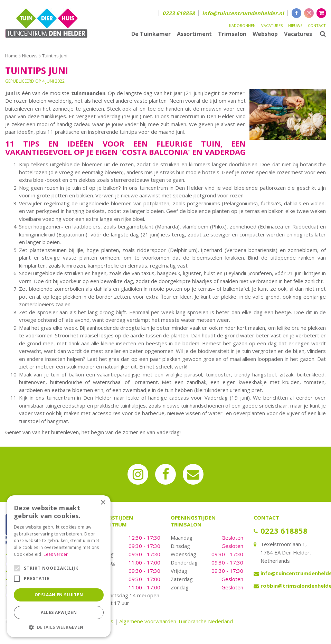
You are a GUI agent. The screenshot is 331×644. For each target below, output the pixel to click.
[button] (59, 627)
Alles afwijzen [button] (59, 612)
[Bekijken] (321, 13)
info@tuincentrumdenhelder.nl (243, 13)
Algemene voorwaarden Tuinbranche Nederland (176, 621)
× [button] (103, 503)
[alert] (59, 566)
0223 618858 (179, 13)
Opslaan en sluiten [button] (59, 595)
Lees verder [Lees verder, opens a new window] (56, 554)
